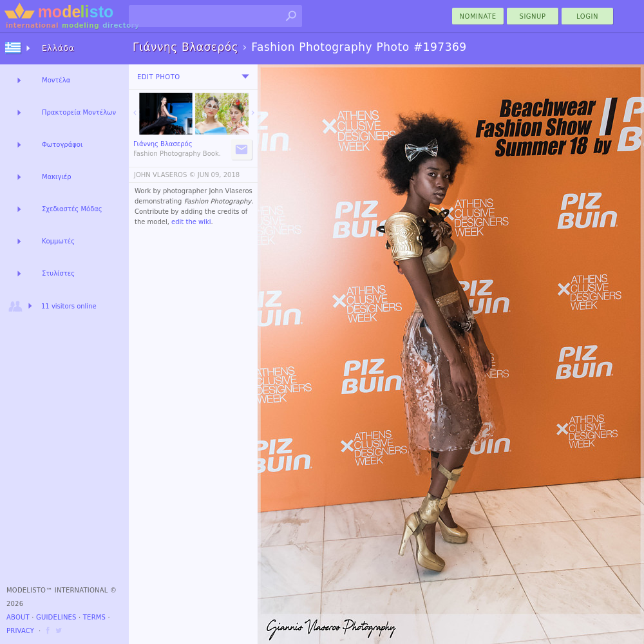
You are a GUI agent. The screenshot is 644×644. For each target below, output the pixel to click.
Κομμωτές (58, 241)
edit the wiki (191, 222)
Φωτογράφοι (62, 145)
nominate (478, 16)
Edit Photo (159, 77)
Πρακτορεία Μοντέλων (79, 112)
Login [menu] (587, 16)
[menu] (245, 77)
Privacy (20, 631)
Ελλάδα (58, 48)
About (18, 617)
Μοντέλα (56, 80)
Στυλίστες (58, 273)
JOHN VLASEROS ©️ (165, 175)
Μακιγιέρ (57, 177)
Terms (94, 617)
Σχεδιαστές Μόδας (72, 209)
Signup (533, 16)
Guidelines (56, 617)
